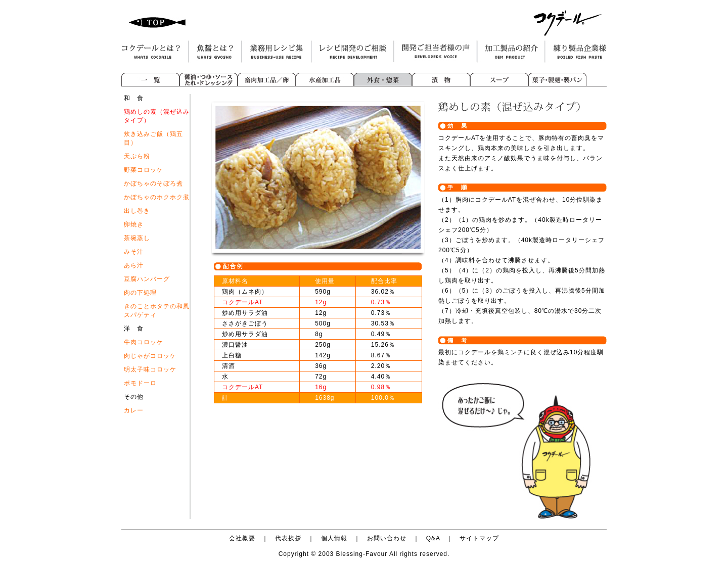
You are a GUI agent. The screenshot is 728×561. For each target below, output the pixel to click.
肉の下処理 (140, 293)
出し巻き (137, 211)
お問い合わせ (387, 538)
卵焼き (134, 224)
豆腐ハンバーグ (147, 279)
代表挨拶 (288, 538)
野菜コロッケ (144, 170)
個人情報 (334, 538)
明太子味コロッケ (150, 369)
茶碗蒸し (137, 238)
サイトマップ (479, 538)
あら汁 (134, 265)
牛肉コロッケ (144, 342)
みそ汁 (134, 252)
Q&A (433, 538)
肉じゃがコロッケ (150, 356)
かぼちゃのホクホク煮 (157, 197)
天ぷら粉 (137, 156)
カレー (134, 410)
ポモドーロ (140, 383)
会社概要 (242, 538)
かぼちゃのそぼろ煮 (153, 183)
